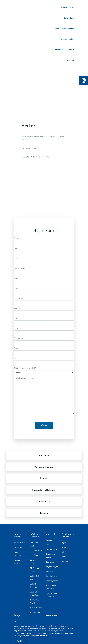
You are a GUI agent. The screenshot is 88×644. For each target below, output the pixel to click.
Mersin (64, 557)
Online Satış (69, 18)
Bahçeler (65, 561)
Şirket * (17, 288)
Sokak (16, 348)
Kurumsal (59, 50)
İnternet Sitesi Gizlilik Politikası (37, 631)
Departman (18, 298)
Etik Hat (71, 60)
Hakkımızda (50, 540)
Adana (64, 552)
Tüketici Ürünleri (36, 608)
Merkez (17, 621)
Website (17, 308)
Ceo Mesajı (50, 562)
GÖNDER (44, 425)
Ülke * (16, 318)
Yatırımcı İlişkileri (67, 39)
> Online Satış (52, 615)
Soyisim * (18, 258)
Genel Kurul (18, 547)
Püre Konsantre (36, 551)
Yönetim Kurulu (52, 549)
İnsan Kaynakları (52, 581)
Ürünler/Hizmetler (66, 8)
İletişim (71, 50)
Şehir (16, 328)
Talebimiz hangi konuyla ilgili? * (26, 368)
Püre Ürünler (35, 555)
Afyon (64, 547)
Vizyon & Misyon (52, 567)
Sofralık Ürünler (36, 613)
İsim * (16, 248)
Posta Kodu (18, 338)
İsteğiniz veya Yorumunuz (24, 378)
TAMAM (20, 641)
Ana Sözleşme (19, 543)
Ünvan (16, 239)
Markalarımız (51, 572)
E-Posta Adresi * (20, 268)
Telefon (17, 278)
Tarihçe (49, 545)
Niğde (64, 543)
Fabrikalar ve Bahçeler (64, 29)
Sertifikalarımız (52, 576)
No (15, 358)
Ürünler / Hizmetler (35, 535)
